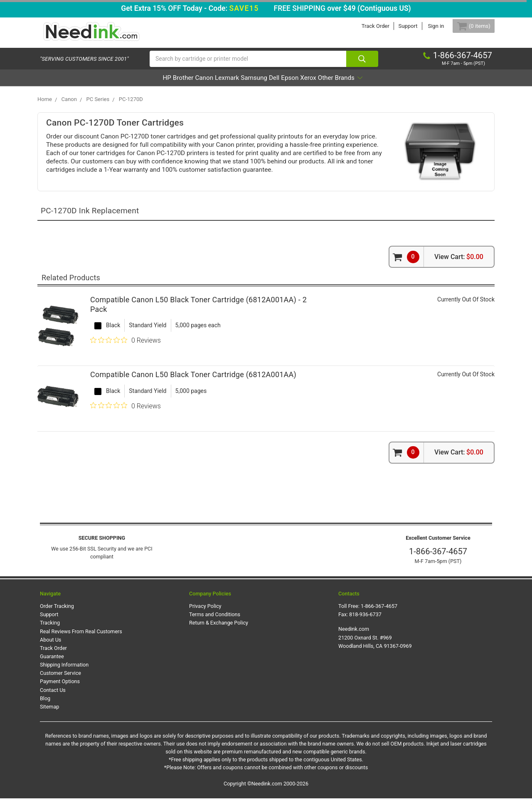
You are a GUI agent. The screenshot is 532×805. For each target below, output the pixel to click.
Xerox (342, 85)
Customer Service (60, 680)
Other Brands (387, 85)
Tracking (50, 630)
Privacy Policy (205, 613)
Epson (312, 85)
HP (120, 85)
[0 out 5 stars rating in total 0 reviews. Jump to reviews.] (126, 347)
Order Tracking (57, 613)
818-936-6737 (365, 621)
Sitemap (49, 713)
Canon (180, 85)
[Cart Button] (469, 26)
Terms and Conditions (215, 621)
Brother (147, 85)
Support (398, 26)
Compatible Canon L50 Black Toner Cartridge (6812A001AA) (193, 382)
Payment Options (60, 688)
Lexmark (215, 85)
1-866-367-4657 (438, 558)
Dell (285, 85)
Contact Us (53, 697)
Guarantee (52, 663)
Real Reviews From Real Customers (81, 638)
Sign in (426, 26)
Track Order (366, 26)
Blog (45, 705)
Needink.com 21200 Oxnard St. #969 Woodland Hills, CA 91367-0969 (375, 644)
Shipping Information (64, 671)
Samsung (253, 85)
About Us (50, 646)
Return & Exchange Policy (219, 630)
